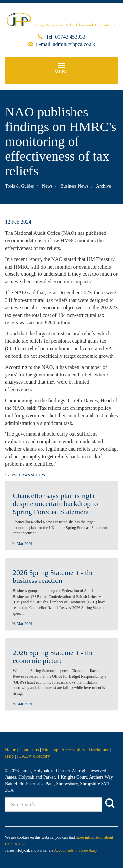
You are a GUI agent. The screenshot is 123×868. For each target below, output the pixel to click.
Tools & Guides (19, 186)
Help (9, 756)
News (47, 186)
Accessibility (73, 750)
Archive (103, 186)
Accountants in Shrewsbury (76, 850)
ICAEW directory (33, 756)
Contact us (29, 750)
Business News (74, 186)
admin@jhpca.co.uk (74, 44)
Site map (50, 750)
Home (10, 750)
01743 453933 (70, 37)
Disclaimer (99, 750)
